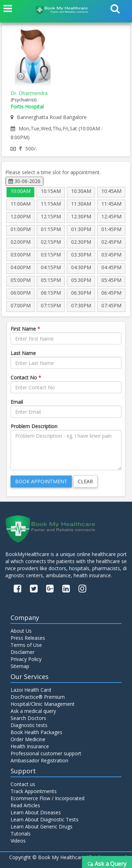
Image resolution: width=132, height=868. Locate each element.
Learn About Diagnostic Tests (45, 819)
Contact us (23, 784)
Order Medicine (28, 739)
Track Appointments (34, 791)
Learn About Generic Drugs (42, 826)
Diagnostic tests (29, 725)
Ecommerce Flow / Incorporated (48, 798)
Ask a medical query (33, 711)
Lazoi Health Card (31, 690)
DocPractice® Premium (38, 697)
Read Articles (25, 805)
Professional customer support (46, 753)
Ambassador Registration (39, 760)
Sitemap (20, 666)
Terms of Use (26, 645)
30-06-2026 (24, 181)
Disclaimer (23, 652)
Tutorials (21, 834)
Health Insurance (30, 746)
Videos (18, 841)
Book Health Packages (36, 732)
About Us (21, 631)
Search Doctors (28, 718)
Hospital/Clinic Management (43, 704)
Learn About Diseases (36, 812)
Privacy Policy (26, 659)
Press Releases (28, 638)
